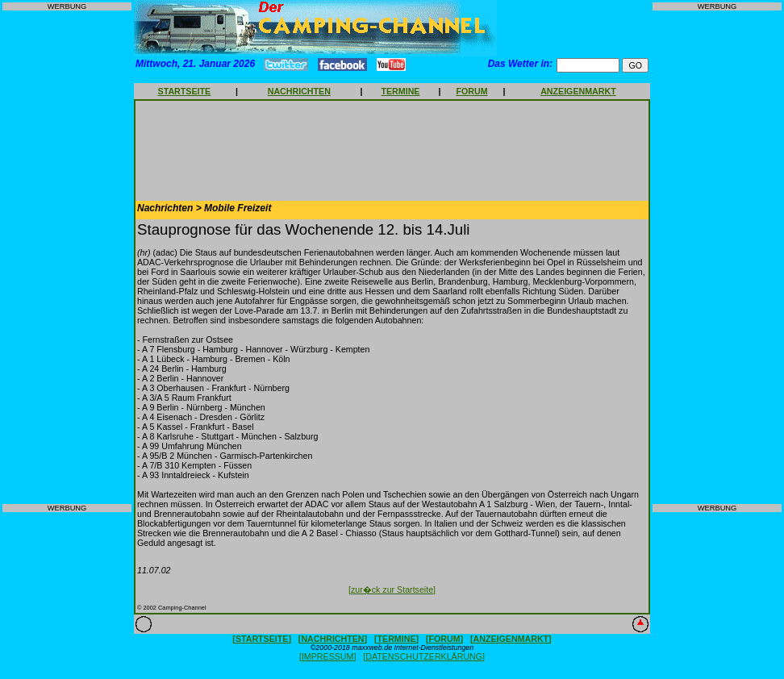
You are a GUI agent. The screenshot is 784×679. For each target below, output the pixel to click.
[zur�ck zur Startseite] (392, 589)
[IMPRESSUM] (327, 656)
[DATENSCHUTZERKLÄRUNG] (424, 656)
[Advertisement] (67, 257)
